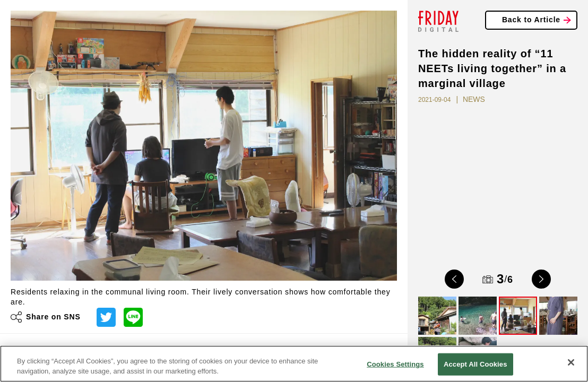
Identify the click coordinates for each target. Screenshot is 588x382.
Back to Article (531, 20)
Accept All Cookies (475, 364)
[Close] (571, 362)
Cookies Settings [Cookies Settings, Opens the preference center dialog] (395, 364)
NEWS (474, 99)
